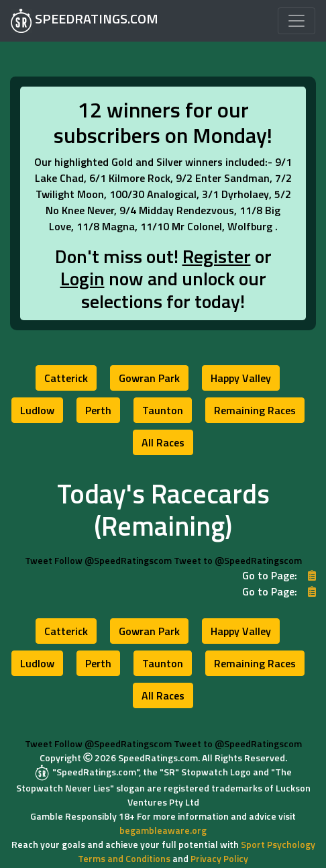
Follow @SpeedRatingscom (113, 560)
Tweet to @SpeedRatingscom (238, 560)
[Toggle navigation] (296, 21)
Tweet (39, 560)
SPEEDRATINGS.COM (85, 20)
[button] (66, 378)
